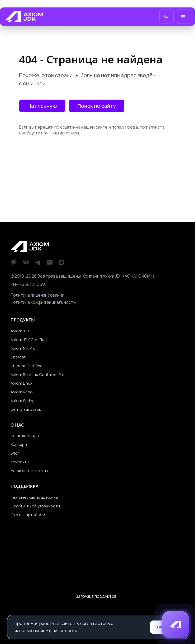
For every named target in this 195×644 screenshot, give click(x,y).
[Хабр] (14, 262)
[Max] (62, 262)
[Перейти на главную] (24, 17)
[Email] (50, 262)
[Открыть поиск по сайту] (97, 106)
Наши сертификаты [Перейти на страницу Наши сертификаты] (29, 471)
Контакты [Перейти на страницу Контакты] (20, 462)
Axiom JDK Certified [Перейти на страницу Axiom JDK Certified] (29, 340)
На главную (42, 106)
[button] (175, 624)
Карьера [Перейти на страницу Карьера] (19, 444)
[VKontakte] (26, 262)
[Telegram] (38, 262)
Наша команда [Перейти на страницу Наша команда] (25, 436)
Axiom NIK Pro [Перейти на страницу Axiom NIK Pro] (23, 348)
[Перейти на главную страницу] (42, 106)
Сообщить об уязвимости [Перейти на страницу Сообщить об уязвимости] (35, 506)
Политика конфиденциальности (43, 302)
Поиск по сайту (97, 106)
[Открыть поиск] (167, 17)
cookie (72, 631)
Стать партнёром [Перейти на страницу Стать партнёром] (28, 515)
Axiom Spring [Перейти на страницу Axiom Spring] (23, 401)
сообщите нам (34, 133)
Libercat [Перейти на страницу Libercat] (18, 357)
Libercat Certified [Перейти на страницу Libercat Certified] (27, 366)
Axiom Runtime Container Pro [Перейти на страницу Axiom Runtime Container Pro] (38, 374)
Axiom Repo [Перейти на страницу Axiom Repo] (22, 392)
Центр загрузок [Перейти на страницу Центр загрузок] (26, 409)
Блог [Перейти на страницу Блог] (15, 453)
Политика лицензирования (37, 295)
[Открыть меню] (183, 17)
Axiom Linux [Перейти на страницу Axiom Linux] (22, 383)
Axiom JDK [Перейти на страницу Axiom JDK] (20, 331)
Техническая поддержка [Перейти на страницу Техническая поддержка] (34, 497)
